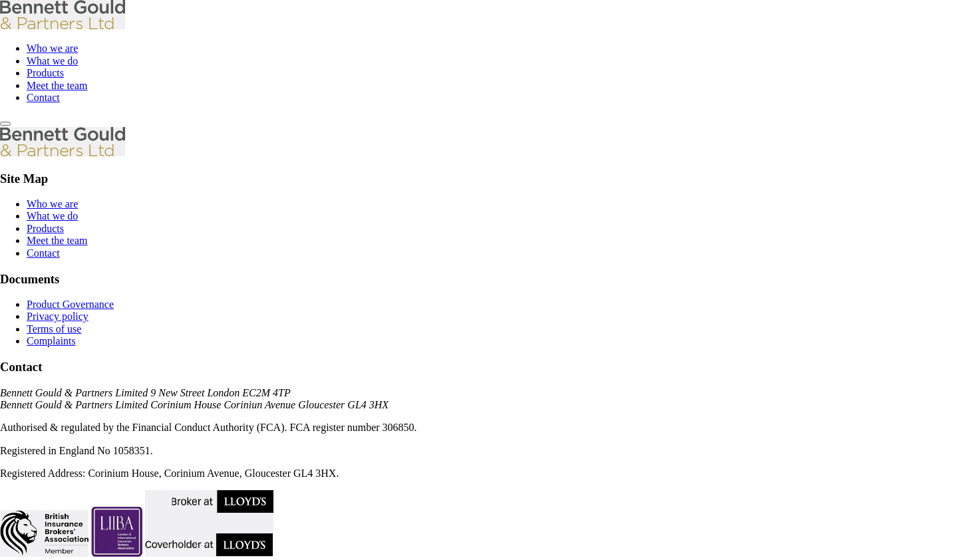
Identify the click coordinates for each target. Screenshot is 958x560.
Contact (43, 97)
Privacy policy (58, 316)
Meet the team (57, 85)
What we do (52, 61)
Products (45, 73)
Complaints (51, 341)
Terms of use (54, 329)
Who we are (52, 48)
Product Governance (70, 304)
